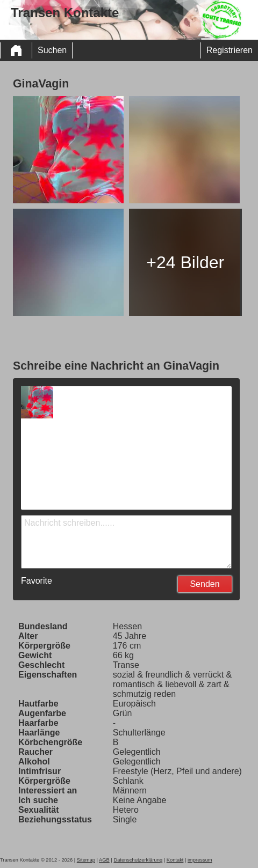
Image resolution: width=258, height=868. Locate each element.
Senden (205, 584)
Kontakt (175, 860)
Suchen (52, 50)
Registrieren (230, 50)
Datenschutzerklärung (138, 860)
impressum (200, 860)
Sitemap (86, 860)
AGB (104, 860)
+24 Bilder (185, 262)
